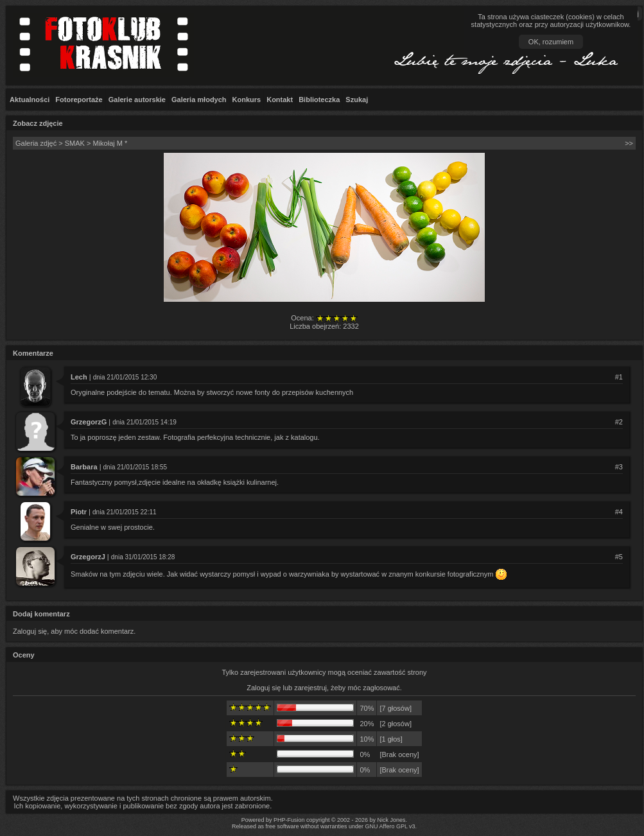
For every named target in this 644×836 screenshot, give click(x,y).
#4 (619, 512)
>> (629, 143)
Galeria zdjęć (36, 143)
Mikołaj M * (110, 143)
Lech (79, 377)
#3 (619, 467)
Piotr (79, 512)
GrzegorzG (89, 422)
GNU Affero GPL (387, 826)
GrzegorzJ (88, 557)
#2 (619, 422)
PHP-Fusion (289, 820)
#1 (619, 377)
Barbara (84, 467)
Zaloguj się (264, 688)
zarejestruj (310, 688)
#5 (619, 557)
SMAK (75, 143)
